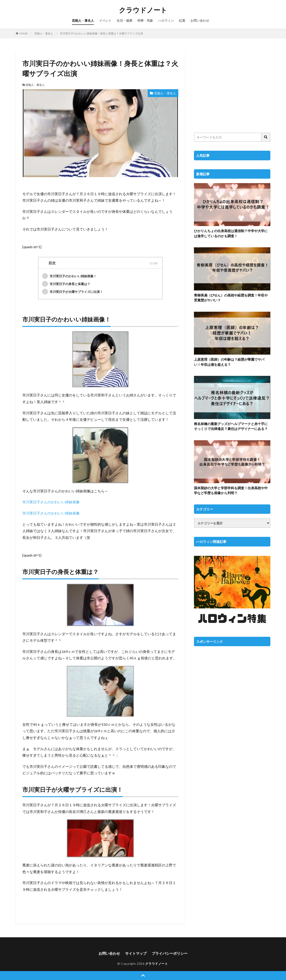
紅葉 (182, 20)
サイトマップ (136, 953)
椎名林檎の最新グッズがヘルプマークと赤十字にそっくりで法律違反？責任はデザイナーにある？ (231, 426)
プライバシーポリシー (170, 953)
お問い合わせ (200, 20)
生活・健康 (124, 20)
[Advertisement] (232, 89)
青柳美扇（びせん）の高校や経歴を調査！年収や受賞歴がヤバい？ (231, 298)
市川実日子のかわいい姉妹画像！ (69, 276)
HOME (24, 33)
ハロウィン (166, 20)
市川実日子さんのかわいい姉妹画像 (51, 502)
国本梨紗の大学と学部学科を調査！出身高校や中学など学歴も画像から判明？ (231, 490)
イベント (105, 20)
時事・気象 (145, 20)
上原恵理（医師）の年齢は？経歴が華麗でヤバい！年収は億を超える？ (229, 362)
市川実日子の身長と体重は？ (66, 284)
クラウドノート (143, 10)
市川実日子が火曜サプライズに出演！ (73, 292)
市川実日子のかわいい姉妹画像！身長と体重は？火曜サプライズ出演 (101, 33)
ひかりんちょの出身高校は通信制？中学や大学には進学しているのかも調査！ (231, 233)
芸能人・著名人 (83, 20)
